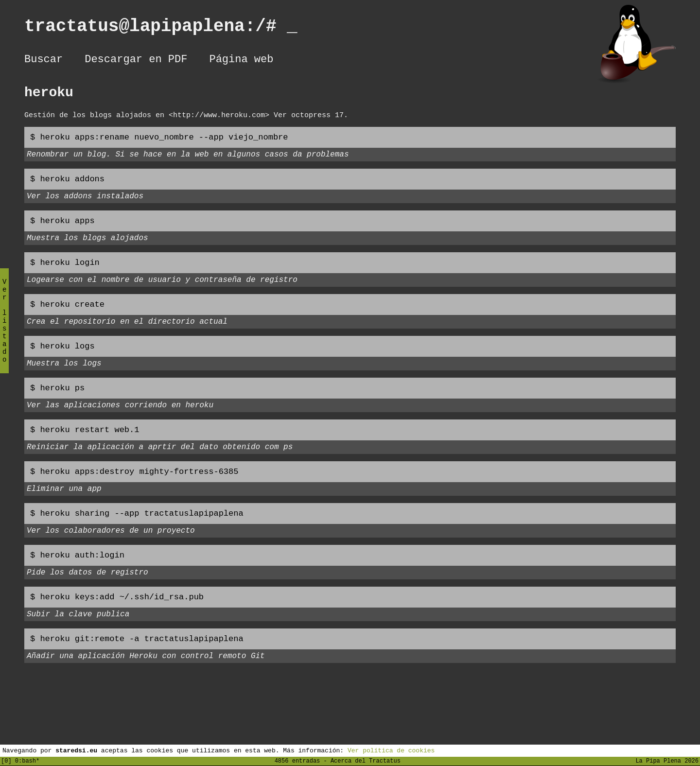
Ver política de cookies (391, 750)
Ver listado (4, 329)
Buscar (44, 61)
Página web (241, 61)
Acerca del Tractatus (366, 760)
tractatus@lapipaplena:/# (161, 28)
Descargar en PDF (136, 61)
